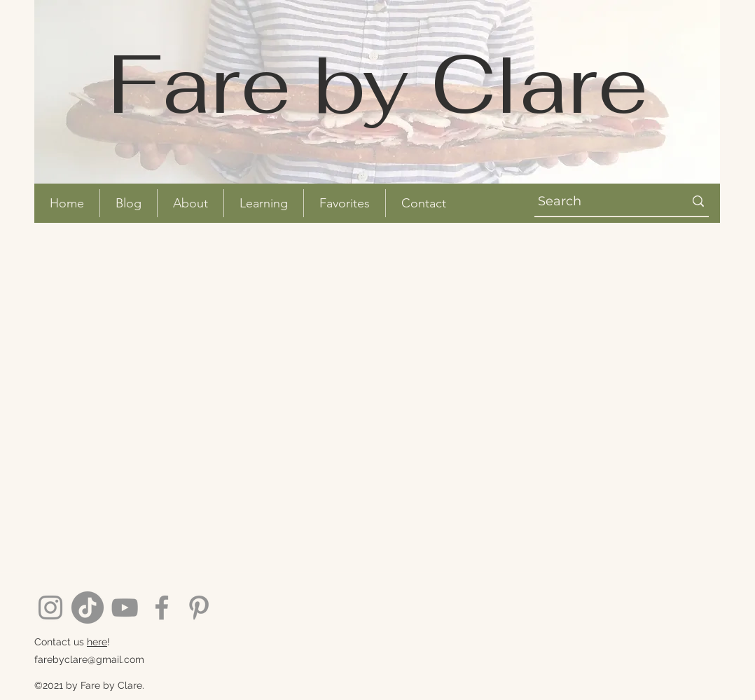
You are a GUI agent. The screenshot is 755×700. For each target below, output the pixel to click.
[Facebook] (162, 608)
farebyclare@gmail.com (89, 659)
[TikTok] (88, 608)
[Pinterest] (199, 608)
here (97, 642)
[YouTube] (125, 608)
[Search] (596, 201)
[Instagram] (50, 608)
